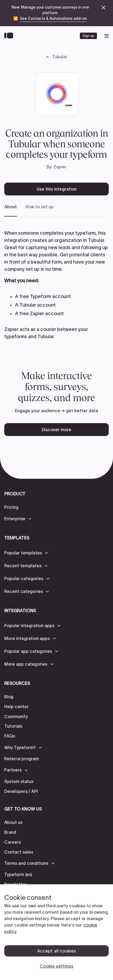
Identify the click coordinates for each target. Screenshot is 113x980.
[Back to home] (10, 36)
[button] (18, 519)
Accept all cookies (57, 951)
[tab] (11, 210)
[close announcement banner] (103, 7)
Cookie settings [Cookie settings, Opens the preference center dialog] (56, 966)
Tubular (60, 57)
